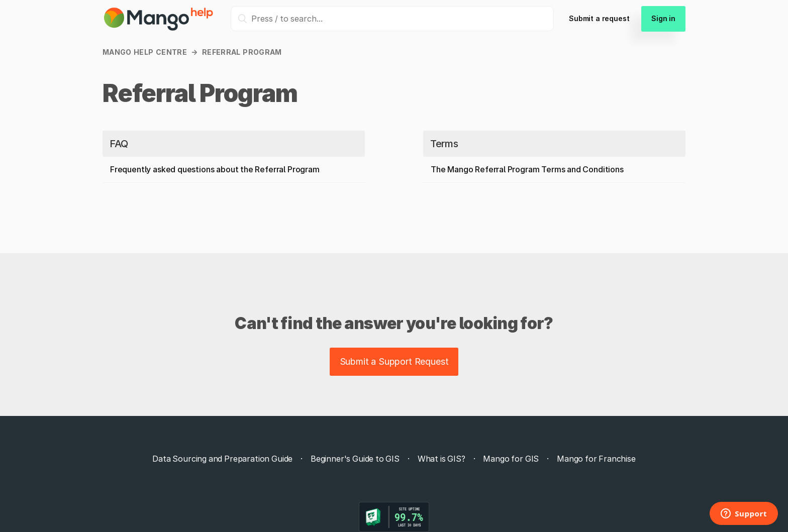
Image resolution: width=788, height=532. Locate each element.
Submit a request (599, 18)
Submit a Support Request (394, 361)
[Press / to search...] (392, 19)
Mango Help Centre (145, 52)
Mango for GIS (511, 459)
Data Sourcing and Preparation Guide (222, 459)
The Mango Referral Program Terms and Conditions (527, 169)
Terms (444, 144)
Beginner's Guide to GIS (355, 459)
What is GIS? (441, 459)
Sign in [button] (663, 18)
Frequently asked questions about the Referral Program (215, 169)
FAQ (119, 144)
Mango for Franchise (596, 459)
